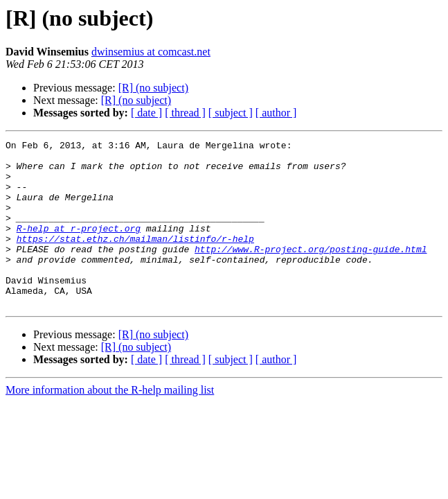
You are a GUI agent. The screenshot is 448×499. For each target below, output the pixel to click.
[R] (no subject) (153, 88)
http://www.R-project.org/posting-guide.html (311, 272)
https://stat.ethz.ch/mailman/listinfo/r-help (135, 259)
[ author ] (276, 113)
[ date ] (146, 113)
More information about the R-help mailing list (110, 423)
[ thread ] (185, 113)
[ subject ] (231, 113)
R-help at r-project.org (79, 247)
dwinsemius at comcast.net (151, 52)
